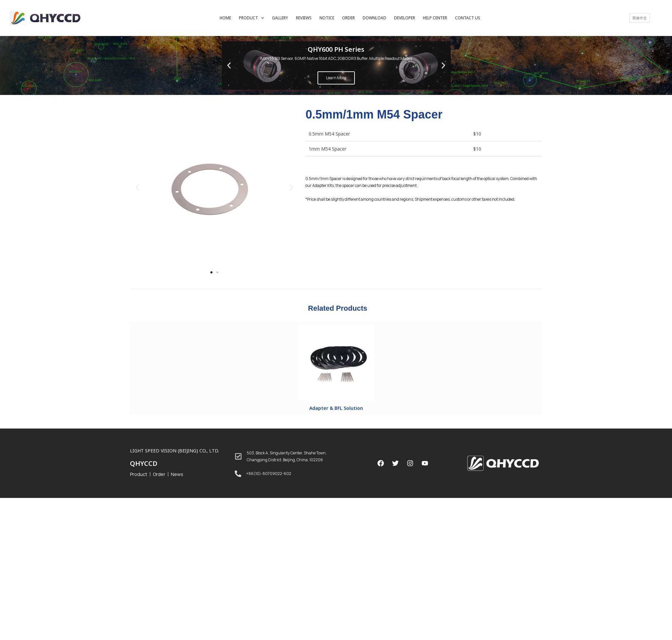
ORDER (348, 18)
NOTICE (327, 18)
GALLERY (280, 18)
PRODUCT (251, 18)
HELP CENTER (435, 18)
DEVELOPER (405, 18)
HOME (225, 18)
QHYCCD (144, 463)
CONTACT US (468, 18)
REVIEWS (304, 18)
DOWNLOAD (374, 18)
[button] (333, 87)
